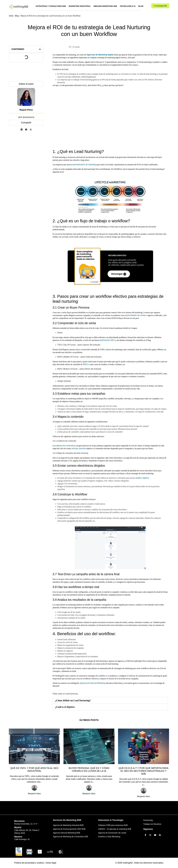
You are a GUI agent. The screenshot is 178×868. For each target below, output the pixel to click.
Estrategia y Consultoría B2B (51, 6)
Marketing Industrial (80, 6)
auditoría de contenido (64, 446)
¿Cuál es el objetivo (65, 707)
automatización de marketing (84, 165)
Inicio (11, 16)
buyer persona (80, 448)
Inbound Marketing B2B (105, 6)
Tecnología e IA (128, 6)
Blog (141, 6)
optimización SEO (107, 340)
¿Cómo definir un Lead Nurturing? (73, 700)
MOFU (86, 364)
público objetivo (142, 478)
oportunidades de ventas (135, 315)
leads (84, 85)
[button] (40, 49)
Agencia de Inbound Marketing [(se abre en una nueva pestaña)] (93, 683)
